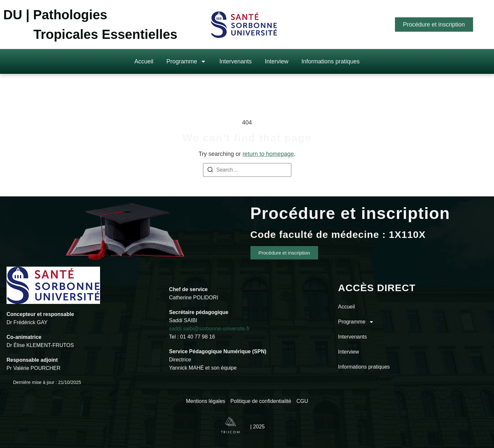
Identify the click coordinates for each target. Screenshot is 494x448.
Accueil (144, 61)
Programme (186, 61)
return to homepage (268, 154)
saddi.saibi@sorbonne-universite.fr (209, 329)
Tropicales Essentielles (105, 34)
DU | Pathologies (55, 15)
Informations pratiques (331, 61)
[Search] (210, 171)
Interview (277, 61)
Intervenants (236, 61)
